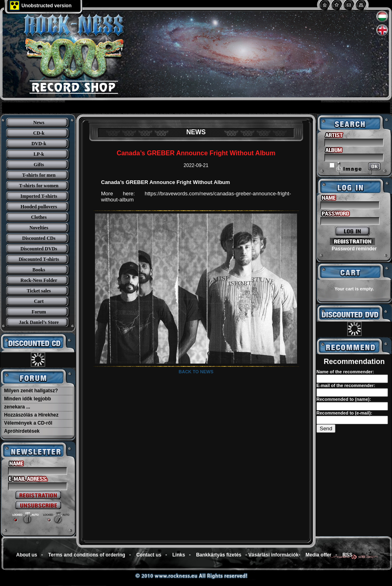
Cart (39, 301)
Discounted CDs (39, 238)
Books (39, 270)
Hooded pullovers (39, 207)
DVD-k (39, 144)
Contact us (149, 555)
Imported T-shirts (39, 196)
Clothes (39, 217)
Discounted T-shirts (39, 259)
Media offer (318, 555)
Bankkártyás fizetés (219, 555)
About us (27, 555)
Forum (39, 312)
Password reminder (354, 249)
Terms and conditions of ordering (86, 555)
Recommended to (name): (344, 399)
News (39, 123)
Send (326, 428)
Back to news (196, 372)
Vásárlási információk (274, 555)
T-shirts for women (39, 186)
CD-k (39, 133)
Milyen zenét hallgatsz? (31, 391)
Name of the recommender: (345, 372)
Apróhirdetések (22, 431)
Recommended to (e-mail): (344, 413)
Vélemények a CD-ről (28, 423)
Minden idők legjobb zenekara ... (27, 403)
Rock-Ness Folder (39, 280)
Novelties (39, 228)
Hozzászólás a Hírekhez (31, 415)
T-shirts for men (39, 175)
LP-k (39, 154)
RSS (347, 555)
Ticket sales (39, 291)
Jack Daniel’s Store (39, 322)
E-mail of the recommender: (346, 385)
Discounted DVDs (39, 249)
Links (179, 555)
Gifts (39, 165)
